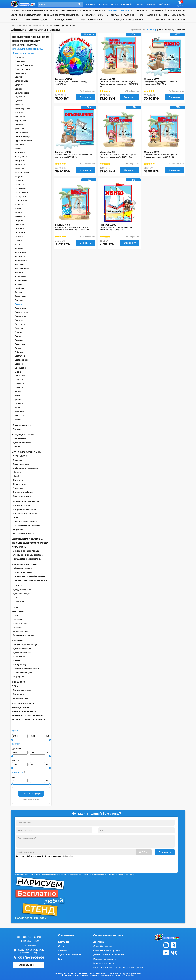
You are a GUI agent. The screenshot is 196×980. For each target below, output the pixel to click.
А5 (13, 777)
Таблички (130, 15)
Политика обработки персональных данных (118, 968)
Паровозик (20, 300)
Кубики (18, 212)
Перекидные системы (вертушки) (29, 576)
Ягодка (18, 420)
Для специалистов (22, 425)
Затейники (20, 165)
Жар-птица (20, 153)
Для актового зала (22, 649)
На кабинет (18, 602)
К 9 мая (16, 661)
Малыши (19, 248)
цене (161, 30)
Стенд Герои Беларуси (93, 11)
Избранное (165, 4)
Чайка (17, 408)
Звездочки (20, 169)
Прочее (17, 429)
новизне (150, 30)
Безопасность (176, 11)
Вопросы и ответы (104, 963)
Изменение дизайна (105, 959)
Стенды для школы (23, 435)
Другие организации (23, 496)
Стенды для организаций (27, 452)
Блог (61, 959)
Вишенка (19, 113)
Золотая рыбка (22, 173)
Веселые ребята (22, 109)
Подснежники (21, 312)
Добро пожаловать (22, 653)
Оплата (115, 4)
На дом (16, 598)
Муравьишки (21, 280)
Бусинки (19, 101)
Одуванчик (20, 292)
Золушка (19, 177)
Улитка (18, 392)
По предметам (20, 439)
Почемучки (20, 324)
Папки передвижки (22, 572)
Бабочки (19, 77)
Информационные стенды (25, 468)
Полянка (19, 320)
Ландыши (19, 224)
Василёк (19, 105)
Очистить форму (31, 799)
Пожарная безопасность (25, 521)
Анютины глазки (22, 69)
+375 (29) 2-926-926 (28, 950)
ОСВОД (17, 517)
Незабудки (20, 288)
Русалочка (20, 344)
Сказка (18, 372)
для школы (137, 11)
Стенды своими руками (107, 950)
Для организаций (21, 505)
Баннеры (164, 15)
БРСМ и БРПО (20, 456)
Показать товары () (31, 794)
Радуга (18, 336)
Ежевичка (19, 145)
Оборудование (64, 20)
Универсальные (21, 631)
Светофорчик (21, 360)
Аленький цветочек (24, 65)
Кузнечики (20, 216)
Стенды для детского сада (27, 49)
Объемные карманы (22, 568)
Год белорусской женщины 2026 (30, 11)
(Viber (23, 953)
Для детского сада (22, 590)
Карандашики (21, 192)
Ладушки (19, 220)
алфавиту (170, 30)
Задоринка (20, 161)
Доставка (104, 4)
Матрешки (20, 256)
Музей (16, 476)
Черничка (19, 412)
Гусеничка (19, 129)
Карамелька (20, 188)
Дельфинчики (21, 133)
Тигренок (19, 384)
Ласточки (19, 228)
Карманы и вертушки (110, 15)
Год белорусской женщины (26, 645)
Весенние (18, 619)
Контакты (152, 4)
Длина (17, 749)
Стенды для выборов (23, 492)
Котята (18, 208)
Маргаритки (20, 252)
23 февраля (18, 677)
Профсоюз (18, 488)
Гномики (19, 125)
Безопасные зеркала (93, 20)
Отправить (165, 852)
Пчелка (18, 332)
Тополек (19, 388)
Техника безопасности (25, 501)
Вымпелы (18, 460)
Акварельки (20, 61)
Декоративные (20, 623)
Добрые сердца (22, 137)
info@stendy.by (68, 856)
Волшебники (21, 117)
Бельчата (19, 85)
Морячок (19, 272)
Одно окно (18, 480)
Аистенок (19, 57)
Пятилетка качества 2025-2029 (168, 20)
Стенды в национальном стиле (28, 555)
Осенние (17, 627)
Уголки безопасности (23, 533)
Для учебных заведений (24, 509)
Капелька (19, 184)
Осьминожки (21, 296)
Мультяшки (20, 276)
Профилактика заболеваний (27, 525)
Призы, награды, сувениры (128, 20)
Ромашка (19, 340)
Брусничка (20, 97)
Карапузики (20, 196)
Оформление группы (23, 53)
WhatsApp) (32, 953)
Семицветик (20, 368)
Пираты (18, 304)
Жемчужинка (21, 157)
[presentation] (39, 864)
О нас (61, 946)
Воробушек (20, 121)
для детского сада (118, 11)
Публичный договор (70, 955)
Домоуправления (21, 464)
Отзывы (141, 4)
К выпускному (20, 665)
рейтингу (181, 30)
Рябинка (19, 352)
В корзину (85, 97)
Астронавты (20, 73)
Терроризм (18, 529)
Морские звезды (22, 268)
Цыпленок (20, 404)
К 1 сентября (19, 657)
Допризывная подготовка (27, 15)
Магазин (17, 472)
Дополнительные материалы (110, 955)
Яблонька (19, 416)
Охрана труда (20, 484)
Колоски (19, 204)
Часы (14, 20)
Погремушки (21, 308)
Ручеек (18, 348)
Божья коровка (22, 93)
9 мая (140, 15)
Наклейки (151, 15)
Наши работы (128, 4)
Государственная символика (27, 559)
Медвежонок (21, 260)
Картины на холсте (36, 20)
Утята (17, 396)
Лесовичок (20, 232)
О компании (66, 935)
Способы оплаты (103, 946)
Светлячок (20, 356)
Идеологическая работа (64, 11)
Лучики (18, 240)
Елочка (18, 149)
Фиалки (18, 400)
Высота (16, 760)
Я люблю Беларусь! (22, 673)
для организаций (156, 11)
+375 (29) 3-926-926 (28, 958)
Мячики (18, 284)
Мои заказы (91, 4)
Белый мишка (21, 81)
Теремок (19, 380)
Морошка (19, 264)
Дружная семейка (23, 141)
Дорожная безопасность (25, 513)
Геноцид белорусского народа (62, 15)
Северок (19, 364)
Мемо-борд (178, 15)
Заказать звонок (29, 965)
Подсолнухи (21, 316)
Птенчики (19, 328)
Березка (18, 89)
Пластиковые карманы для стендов (30, 580)
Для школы (18, 694)
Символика (89, 15)
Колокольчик (21, 200)
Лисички (19, 236)
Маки (17, 244)
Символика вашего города (26, 551)
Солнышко (20, 376)
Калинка (19, 181)
